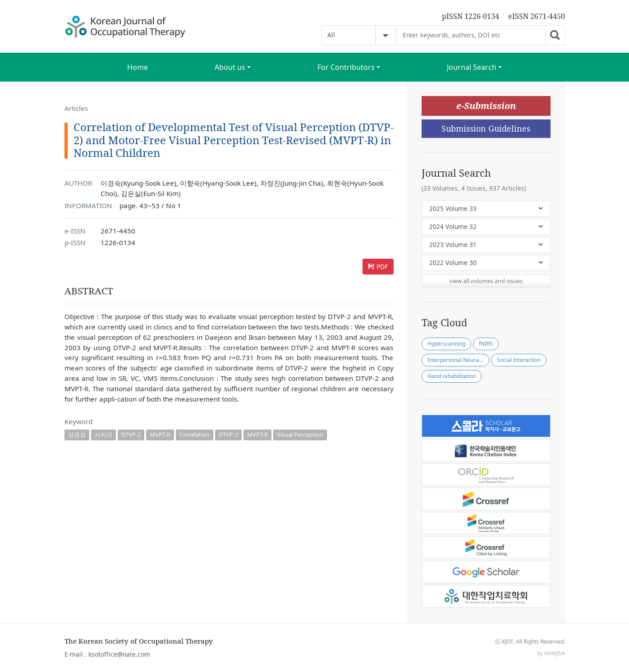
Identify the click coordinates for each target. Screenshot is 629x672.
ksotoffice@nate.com (119, 654)
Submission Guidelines (486, 128)
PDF (382, 267)
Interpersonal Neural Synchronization (458, 360)
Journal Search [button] (472, 67)
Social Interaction (519, 360)
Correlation (195, 434)
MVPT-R (160, 434)
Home (138, 67)
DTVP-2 (131, 434)
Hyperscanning (446, 344)
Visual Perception (300, 434)
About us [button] (230, 67)
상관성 (77, 434)
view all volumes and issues (486, 281)
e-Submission (486, 106)
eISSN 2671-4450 (537, 16)
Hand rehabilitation (452, 376)
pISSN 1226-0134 (471, 16)
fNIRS (486, 344)
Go (555, 35)
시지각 (103, 434)
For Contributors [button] (346, 67)
